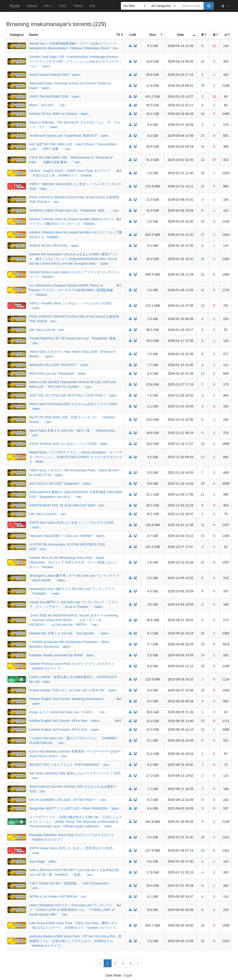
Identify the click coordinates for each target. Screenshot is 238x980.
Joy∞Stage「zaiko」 (44, 861)
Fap (93, 6)
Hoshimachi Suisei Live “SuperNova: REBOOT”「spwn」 (70, 136)
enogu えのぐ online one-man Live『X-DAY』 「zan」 (68, 712)
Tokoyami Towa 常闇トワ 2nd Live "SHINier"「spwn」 (68, 536)
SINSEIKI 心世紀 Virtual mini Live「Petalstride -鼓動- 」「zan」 (75, 210)
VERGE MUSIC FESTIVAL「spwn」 (56, 246)
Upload (32, 6)
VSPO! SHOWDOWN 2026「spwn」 (56, 97)
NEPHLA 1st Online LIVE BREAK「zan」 (59, 897)
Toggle (128, 975)
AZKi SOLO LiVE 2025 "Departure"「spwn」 (61, 483)
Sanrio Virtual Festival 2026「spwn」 (56, 75)
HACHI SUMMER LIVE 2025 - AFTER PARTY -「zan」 (69, 800)
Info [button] (48, 6)
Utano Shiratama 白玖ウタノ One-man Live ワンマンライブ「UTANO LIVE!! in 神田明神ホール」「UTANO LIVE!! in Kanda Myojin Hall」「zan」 (72, 910)
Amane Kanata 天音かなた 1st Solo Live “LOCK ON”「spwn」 (74, 690)
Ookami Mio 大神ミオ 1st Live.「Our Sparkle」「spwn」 (70, 633)
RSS (63, 6)
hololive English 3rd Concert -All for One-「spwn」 (66, 730)
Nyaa (15, 6)
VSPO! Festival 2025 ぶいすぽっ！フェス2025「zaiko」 (70, 444)
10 (118, 721)
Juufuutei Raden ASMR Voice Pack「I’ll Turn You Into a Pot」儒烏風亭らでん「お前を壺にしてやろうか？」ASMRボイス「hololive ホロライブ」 (75, 941)
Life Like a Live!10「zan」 (48, 330)
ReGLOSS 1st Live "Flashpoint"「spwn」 (59, 373)
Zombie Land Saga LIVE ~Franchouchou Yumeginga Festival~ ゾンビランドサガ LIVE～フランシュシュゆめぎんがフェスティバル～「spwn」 (75, 61)
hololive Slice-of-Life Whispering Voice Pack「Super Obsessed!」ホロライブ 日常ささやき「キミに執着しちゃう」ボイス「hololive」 (75, 562)
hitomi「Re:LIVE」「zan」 (49, 105)
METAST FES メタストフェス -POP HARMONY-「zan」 (70, 765)
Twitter (78, 6)
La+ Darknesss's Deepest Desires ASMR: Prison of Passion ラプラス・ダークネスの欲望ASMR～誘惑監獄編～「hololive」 (71, 290)
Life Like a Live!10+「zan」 (49, 514)
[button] (225, 6)
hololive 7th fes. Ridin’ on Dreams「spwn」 (60, 114)
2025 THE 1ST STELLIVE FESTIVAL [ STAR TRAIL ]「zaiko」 (74, 395)
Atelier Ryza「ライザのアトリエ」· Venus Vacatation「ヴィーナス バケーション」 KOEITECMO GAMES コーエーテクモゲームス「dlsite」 (76, 457)
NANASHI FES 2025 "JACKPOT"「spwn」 (60, 365)
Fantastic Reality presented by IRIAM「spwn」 (63, 655)
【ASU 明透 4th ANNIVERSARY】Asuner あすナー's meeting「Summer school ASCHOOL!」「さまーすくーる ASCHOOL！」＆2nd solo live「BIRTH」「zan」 (74, 620)
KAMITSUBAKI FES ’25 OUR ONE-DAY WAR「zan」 (68, 505)
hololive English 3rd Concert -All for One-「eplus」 (66, 721)
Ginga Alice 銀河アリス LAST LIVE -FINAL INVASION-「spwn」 (76, 808)
